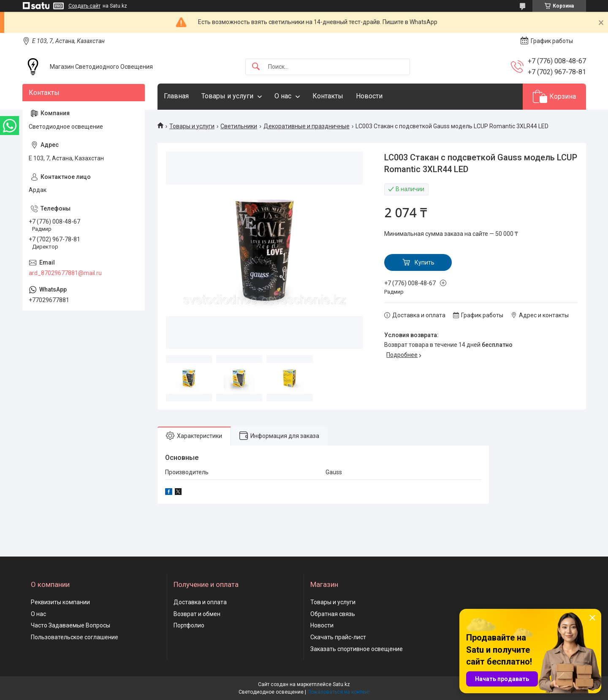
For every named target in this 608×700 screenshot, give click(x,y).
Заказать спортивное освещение (357, 649)
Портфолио (189, 625)
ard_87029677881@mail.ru (65, 273)
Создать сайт (84, 6)
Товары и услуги (227, 96)
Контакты (328, 96)
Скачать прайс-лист (338, 637)
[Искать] (256, 67)
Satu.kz (341, 684)
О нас (283, 96)
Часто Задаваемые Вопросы (71, 625)
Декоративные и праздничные (307, 126)
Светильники (239, 126)
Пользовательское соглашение (75, 637)
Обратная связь (333, 614)
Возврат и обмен (197, 614)
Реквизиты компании (60, 602)
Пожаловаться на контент (339, 692)
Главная (176, 96)
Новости (369, 96)
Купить (425, 262)
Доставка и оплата (200, 602)
